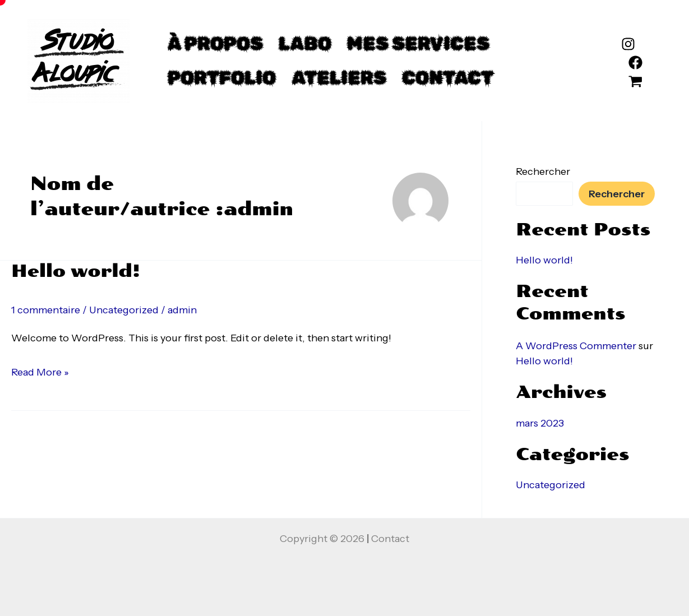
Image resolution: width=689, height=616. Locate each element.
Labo (305, 43)
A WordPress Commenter (576, 346)
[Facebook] (635, 62)
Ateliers (339, 78)
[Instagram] (628, 44)
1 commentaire (46, 310)
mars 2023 (540, 423)
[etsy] (635, 82)
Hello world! (76, 271)
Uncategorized (124, 310)
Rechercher (543, 172)
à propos (215, 43)
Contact (448, 78)
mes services (418, 43)
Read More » (40, 371)
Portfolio (222, 78)
